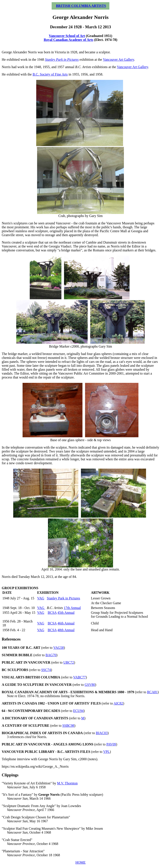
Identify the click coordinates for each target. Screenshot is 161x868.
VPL (107, 752)
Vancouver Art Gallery (118, 60)
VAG (41, 598)
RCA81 (152, 692)
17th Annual (72, 608)
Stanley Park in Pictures (63, 598)
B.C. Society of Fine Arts (50, 74)
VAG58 (59, 648)
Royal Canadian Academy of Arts (68, 40)
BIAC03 (102, 733)
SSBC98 (68, 726)
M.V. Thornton (67, 783)
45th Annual (66, 613)
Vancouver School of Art (67, 36)
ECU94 (78, 711)
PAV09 (111, 744)
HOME (80, 862)
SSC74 (46, 670)
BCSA (52, 613)
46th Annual (66, 623)
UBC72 (69, 662)
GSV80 (90, 685)
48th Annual (66, 630)
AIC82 (118, 703)
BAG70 (51, 655)
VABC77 (79, 677)
